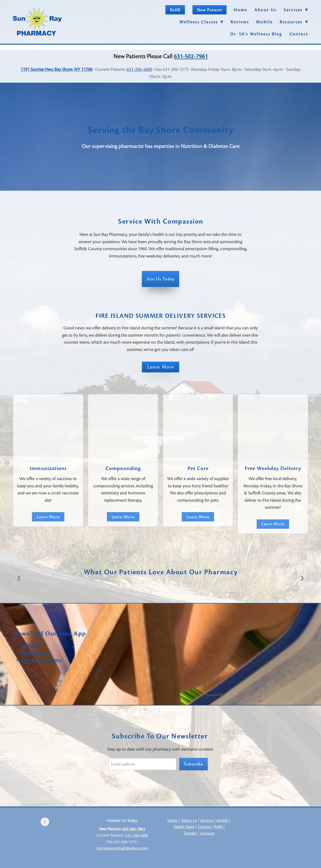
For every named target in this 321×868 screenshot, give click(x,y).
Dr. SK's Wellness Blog (256, 34)
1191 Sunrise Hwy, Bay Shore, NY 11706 (57, 69)
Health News (184, 827)
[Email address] (142, 764)
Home (240, 10)
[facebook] (45, 822)
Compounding (123, 468)
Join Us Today (160, 279)
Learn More (160, 367)
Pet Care (198, 468)
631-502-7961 (191, 56)
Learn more (48, 517)
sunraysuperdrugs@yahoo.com (122, 848)
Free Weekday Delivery (273, 468)
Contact (299, 34)
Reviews (240, 22)
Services (207, 821)
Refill (175, 10)
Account (207, 833)
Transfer (190, 833)
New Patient (210, 10)
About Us (265, 10)
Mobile (264, 22)
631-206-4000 (139, 69)
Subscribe (193, 764)
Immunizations (48, 468)
